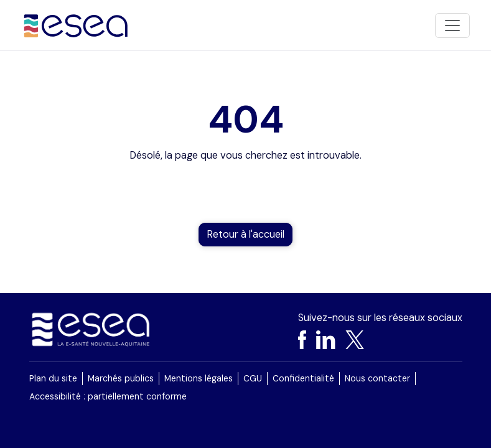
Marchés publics (121, 378)
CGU (253, 378)
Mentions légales (199, 378)
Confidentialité (303, 378)
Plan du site (53, 378)
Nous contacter (377, 378)
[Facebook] (302, 340)
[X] (355, 340)
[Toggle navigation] (452, 26)
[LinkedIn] (326, 340)
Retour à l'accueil (245, 234)
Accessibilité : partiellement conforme (108, 396)
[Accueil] (76, 25)
